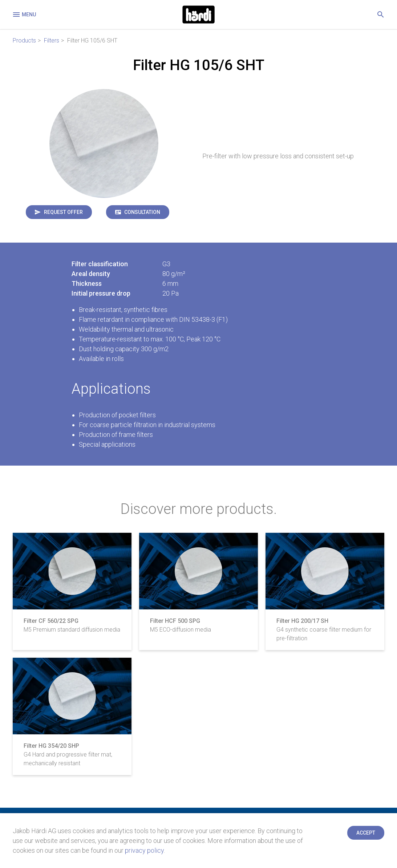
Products (24, 40)
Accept (366, 833)
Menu (24, 15)
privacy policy (144, 850)
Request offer (63, 212)
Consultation (142, 212)
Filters (52, 40)
